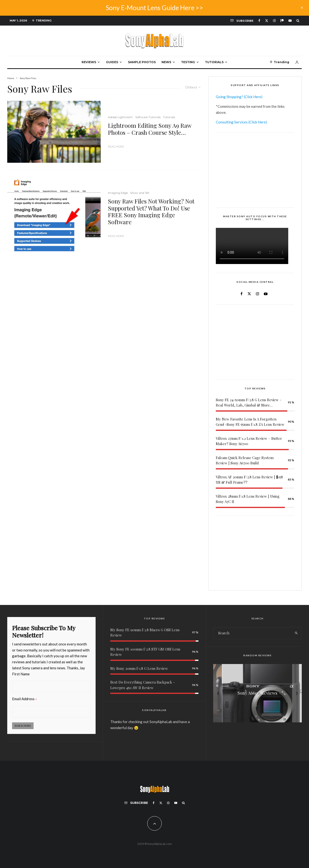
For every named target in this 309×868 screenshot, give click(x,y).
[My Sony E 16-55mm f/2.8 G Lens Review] (257, 693)
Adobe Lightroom (120, 117)
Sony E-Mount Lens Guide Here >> (154, 8)
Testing (188, 62)
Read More (116, 147)
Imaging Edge (118, 193)
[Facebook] (259, 21)
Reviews (89, 62)
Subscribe (23, 726)
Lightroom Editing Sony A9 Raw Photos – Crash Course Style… (150, 129)
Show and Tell (140, 193)
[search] (296, 633)
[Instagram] (274, 21)
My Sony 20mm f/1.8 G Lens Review (139, 668)
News (166, 62)
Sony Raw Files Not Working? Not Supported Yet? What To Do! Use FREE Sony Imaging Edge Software (151, 212)
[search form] (252, 633)
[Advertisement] (255, 170)
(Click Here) (253, 97)
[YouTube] (290, 21)
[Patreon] (282, 21)
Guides (112, 62)
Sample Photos (142, 62)
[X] (267, 21)
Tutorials (214, 62)
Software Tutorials (148, 117)
